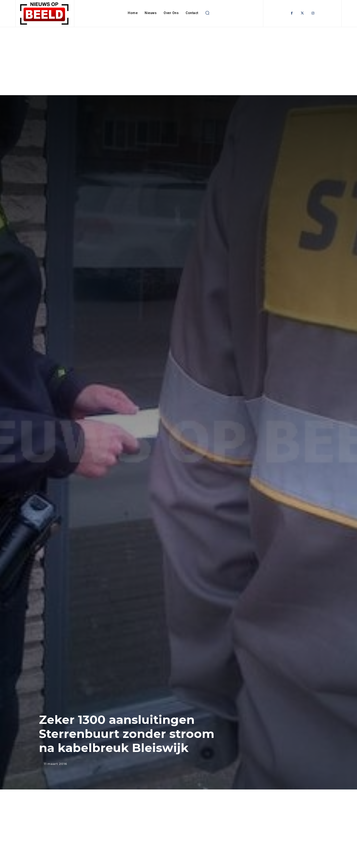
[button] (207, 13)
